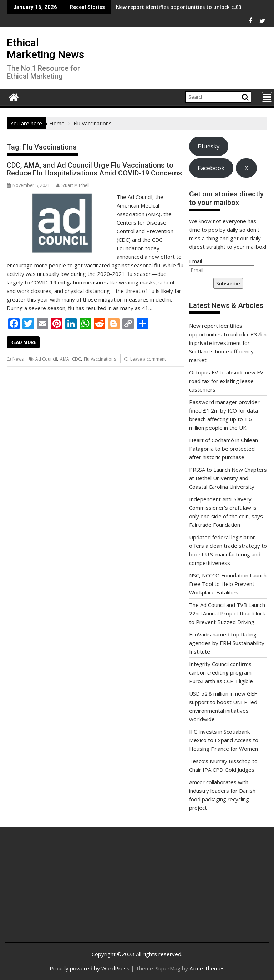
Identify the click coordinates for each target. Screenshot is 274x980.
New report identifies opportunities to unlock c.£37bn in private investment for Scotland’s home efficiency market (228, 343)
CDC (77, 359)
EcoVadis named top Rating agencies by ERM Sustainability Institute (227, 643)
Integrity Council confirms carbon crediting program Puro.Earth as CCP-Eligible (221, 672)
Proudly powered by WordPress (90, 968)
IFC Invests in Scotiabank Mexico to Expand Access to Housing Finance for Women (224, 740)
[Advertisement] (54, 890)
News (18, 359)
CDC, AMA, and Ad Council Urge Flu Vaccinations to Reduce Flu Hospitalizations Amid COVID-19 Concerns (94, 169)
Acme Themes (207, 968)
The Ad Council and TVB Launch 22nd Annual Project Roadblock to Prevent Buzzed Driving (227, 613)
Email (196, 261)
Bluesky (209, 146)
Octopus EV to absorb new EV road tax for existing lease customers (226, 381)
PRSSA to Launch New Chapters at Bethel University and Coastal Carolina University (228, 478)
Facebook (211, 168)
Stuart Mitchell (73, 185)
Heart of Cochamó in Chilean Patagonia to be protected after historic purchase (224, 449)
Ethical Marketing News (45, 48)
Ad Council (46, 359)
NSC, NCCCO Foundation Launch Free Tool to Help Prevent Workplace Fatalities (228, 584)
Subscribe (228, 283)
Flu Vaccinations (100, 359)
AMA (65, 359)
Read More (23, 342)
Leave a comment (148, 359)
